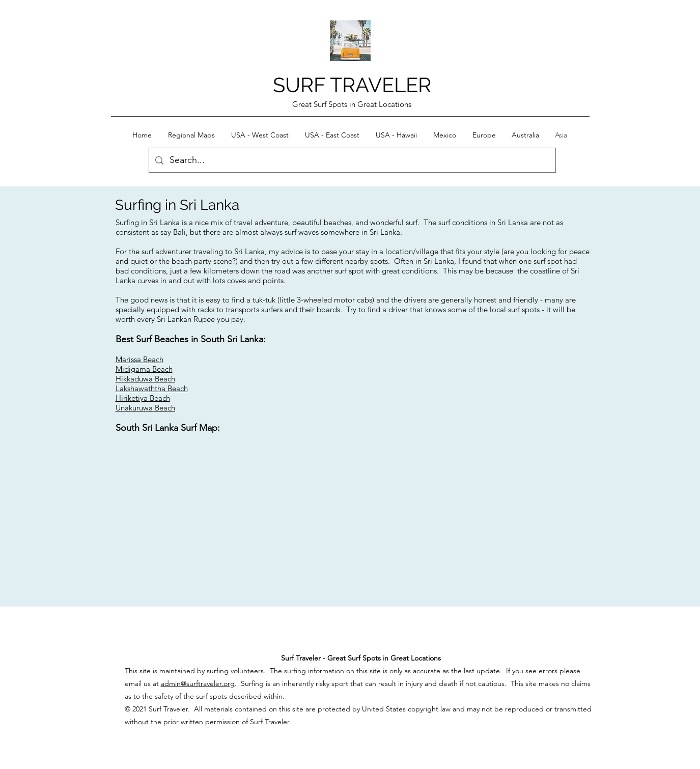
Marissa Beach (139, 359)
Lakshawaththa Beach (152, 388)
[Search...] (352, 160)
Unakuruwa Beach (145, 408)
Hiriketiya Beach (143, 398)
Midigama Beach (144, 369)
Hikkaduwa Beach (145, 379)
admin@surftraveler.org (198, 683)
